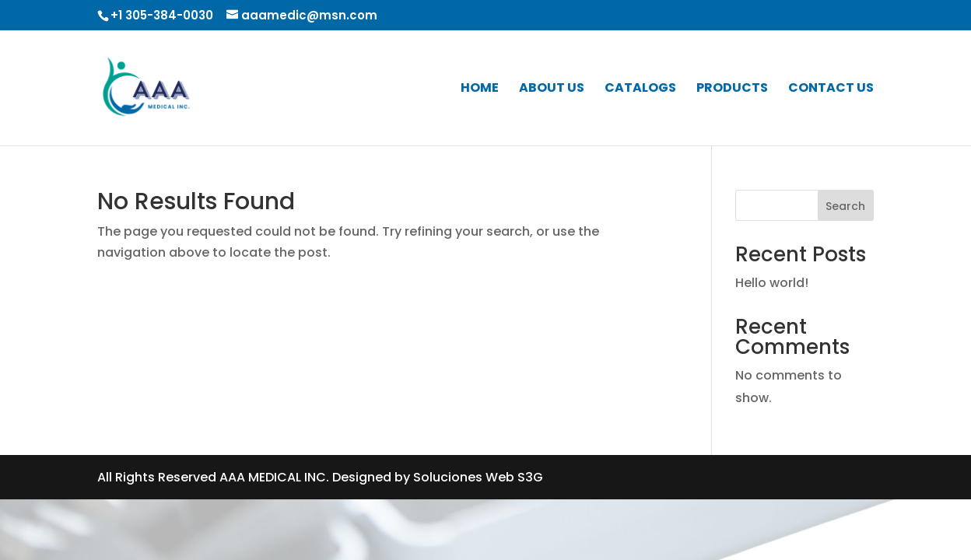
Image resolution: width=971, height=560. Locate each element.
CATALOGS (640, 89)
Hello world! (772, 283)
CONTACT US (831, 89)
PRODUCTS (732, 89)
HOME (480, 89)
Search (845, 206)
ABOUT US (552, 89)
